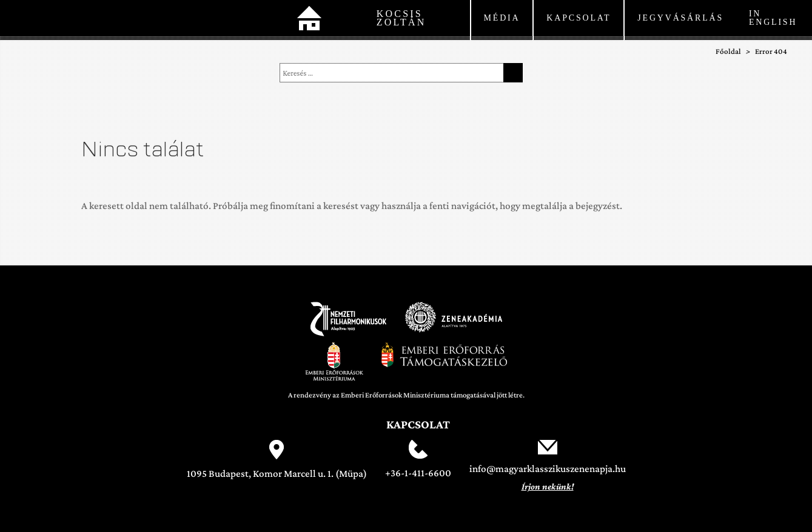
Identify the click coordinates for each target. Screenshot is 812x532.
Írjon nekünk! (548, 487)
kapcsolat (579, 18)
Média (502, 18)
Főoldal (309, 20)
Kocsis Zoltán (401, 18)
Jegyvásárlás (680, 18)
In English (773, 18)
